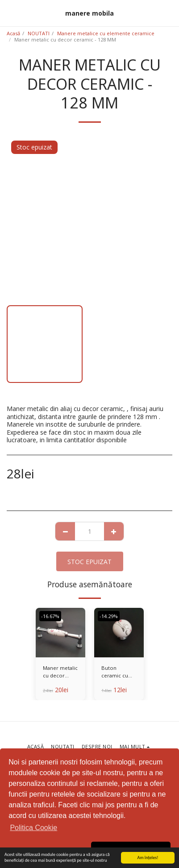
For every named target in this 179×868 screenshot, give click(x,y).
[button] (10, 13)
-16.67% (50, 616)
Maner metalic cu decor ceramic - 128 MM (60, 672)
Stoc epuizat (89, 562)
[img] (60, 633)
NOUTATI (39, 33)
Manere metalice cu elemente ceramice (106, 33)
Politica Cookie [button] (33, 828)
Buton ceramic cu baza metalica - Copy (118, 672)
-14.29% (109, 616)
